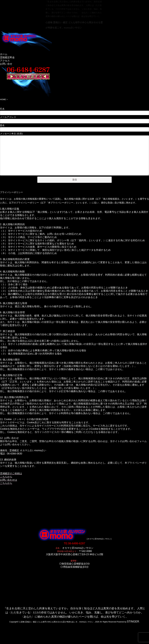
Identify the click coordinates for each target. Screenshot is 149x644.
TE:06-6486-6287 (74, 527)
